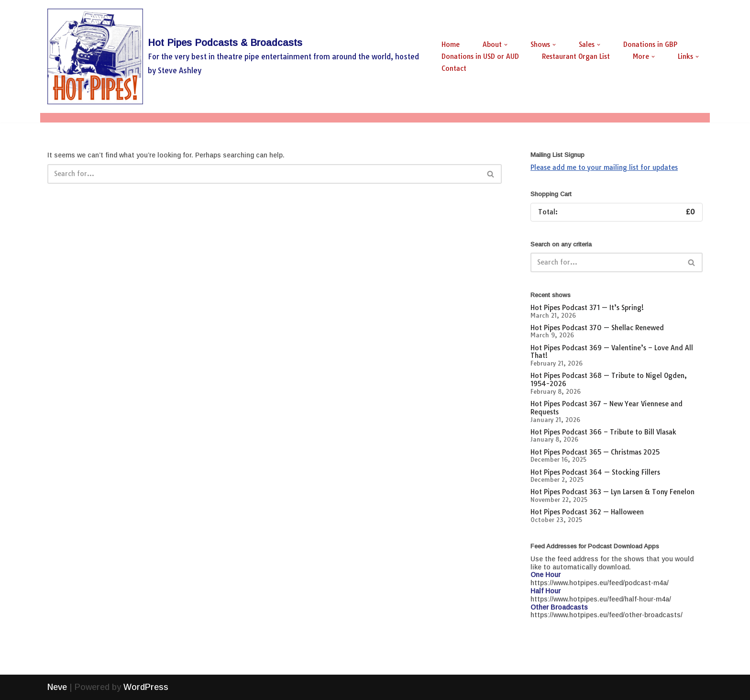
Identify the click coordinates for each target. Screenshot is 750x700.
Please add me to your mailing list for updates (604, 167)
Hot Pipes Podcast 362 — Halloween (587, 512)
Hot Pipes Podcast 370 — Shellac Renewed (597, 328)
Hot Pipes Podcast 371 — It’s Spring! (587, 308)
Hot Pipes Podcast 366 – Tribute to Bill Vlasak (603, 432)
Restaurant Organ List (576, 56)
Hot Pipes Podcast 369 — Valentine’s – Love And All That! (612, 352)
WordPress (146, 687)
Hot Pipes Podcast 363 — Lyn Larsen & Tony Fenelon (612, 492)
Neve (57, 687)
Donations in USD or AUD (480, 56)
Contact (454, 68)
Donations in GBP (650, 44)
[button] (506, 45)
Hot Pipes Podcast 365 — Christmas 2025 (595, 452)
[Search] (264, 174)
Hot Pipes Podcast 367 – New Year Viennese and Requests (607, 408)
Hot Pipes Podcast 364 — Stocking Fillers (595, 472)
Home (451, 44)
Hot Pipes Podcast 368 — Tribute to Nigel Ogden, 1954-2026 (609, 380)
